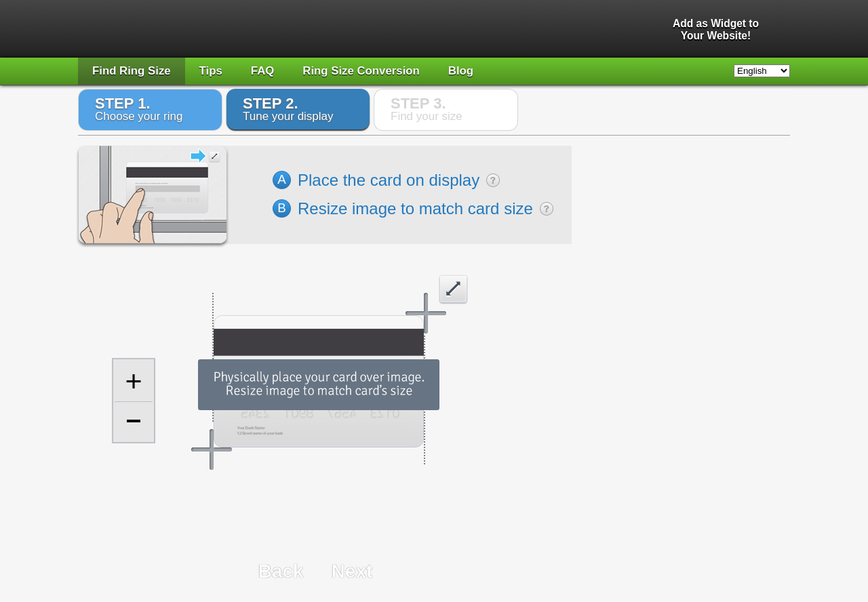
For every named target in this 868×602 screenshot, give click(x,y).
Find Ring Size (132, 71)
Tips (211, 71)
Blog (461, 71)
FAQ (263, 71)
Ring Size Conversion (361, 71)
